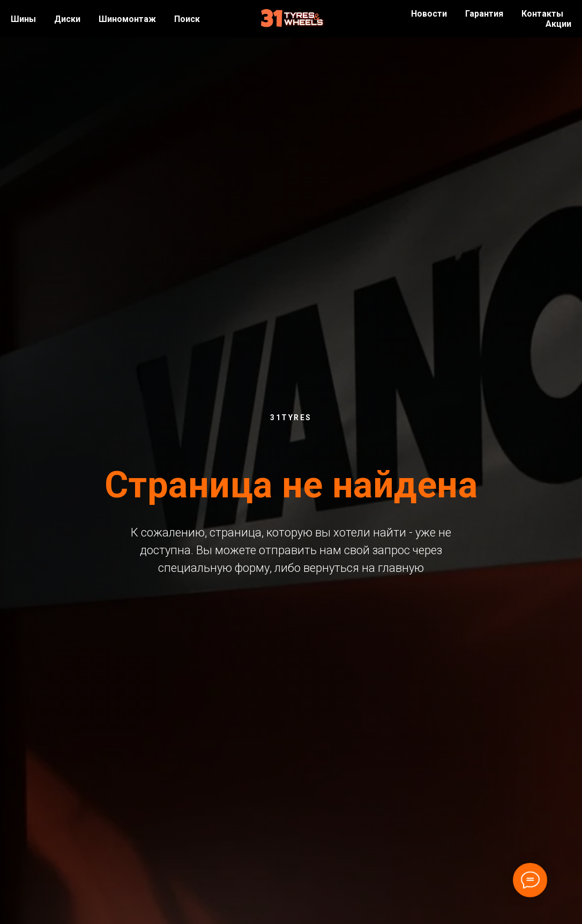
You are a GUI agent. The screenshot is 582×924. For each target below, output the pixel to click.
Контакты (542, 14)
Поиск (187, 19)
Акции (558, 24)
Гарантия (484, 14)
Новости (429, 14)
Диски (67, 19)
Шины (23, 19)
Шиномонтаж (127, 19)
